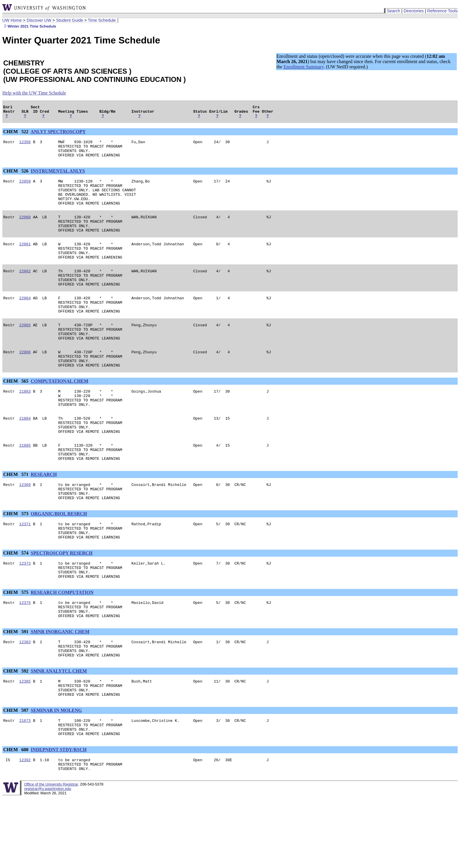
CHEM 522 (16, 134)
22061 (25, 260)
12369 (25, 528)
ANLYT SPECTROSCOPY (58, 134)
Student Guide (70, 20)
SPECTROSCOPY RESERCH (62, 603)
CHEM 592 (16, 732)
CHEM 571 (16, 517)
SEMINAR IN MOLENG (56, 775)
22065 (25, 351)
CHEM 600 (16, 817)
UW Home (12, 20)
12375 (25, 657)
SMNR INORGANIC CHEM (60, 689)
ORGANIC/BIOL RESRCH (59, 560)
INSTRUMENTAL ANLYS (58, 177)
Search (393, 11)
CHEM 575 (16, 646)
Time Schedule (102, 20)
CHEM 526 (16, 177)
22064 (25, 321)
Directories (414, 11)
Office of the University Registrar (51, 855)
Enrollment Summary (303, 67)
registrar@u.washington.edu (48, 859)
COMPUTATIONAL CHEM (60, 414)
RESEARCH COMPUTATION (62, 646)
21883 (25, 425)
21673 (25, 786)
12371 (25, 571)
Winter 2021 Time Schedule (29, 26)
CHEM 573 (16, 560)
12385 (25, 743)
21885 (25, 486)
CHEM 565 (16, 414)
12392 (25, 828)
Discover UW (39, 20)
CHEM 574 (16, 603)
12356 (25, 145)
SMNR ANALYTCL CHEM (59, 732)
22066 (25, 382)
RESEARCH (44, 517)
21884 (25, 455)
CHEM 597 (16, 775)
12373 (25, 614)
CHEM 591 (16, 689)
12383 (25, 700)
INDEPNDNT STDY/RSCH (59, 817)
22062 (25, 290)
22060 (25, 229)
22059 (25, 188)
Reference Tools (442, 11)
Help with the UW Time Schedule (34, 93)
